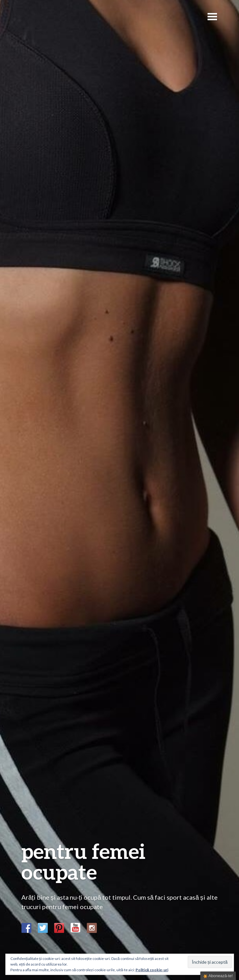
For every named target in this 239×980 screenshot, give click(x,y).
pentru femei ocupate (83, 861)
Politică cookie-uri (152, 970)
